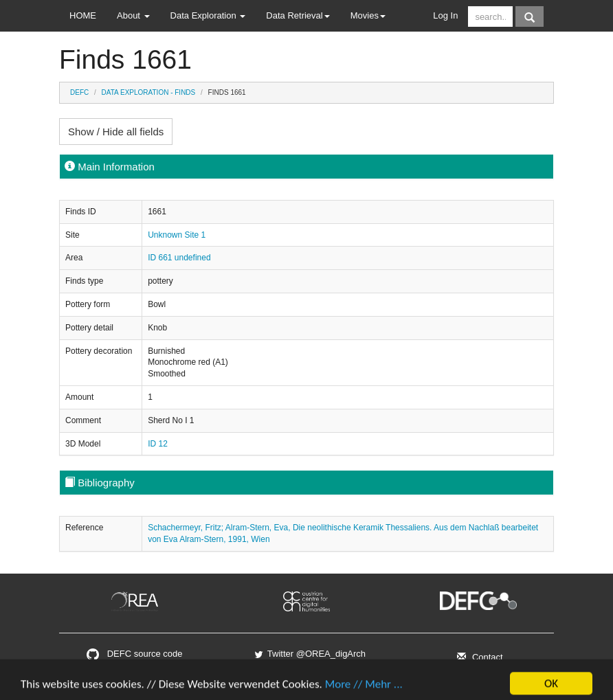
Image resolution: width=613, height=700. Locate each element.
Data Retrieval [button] (298, 15)
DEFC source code (134, 654)
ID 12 (158, 444)
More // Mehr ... (364, 690)
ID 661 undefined (179, 258)
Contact (478, 657)
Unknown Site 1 (177, 235)
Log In (445, 15)
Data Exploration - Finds (149, 92)
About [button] (133, 15)
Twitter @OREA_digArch (309, 654)
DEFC (79, 92)
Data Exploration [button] (208, 15)
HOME (83, 15)
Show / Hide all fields (116, 132)
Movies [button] (368, 15)
